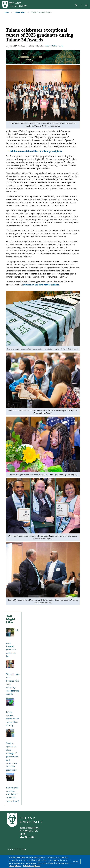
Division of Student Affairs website (41, 285)
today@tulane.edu (54, 46)
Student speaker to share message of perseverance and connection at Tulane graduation (12, 756)
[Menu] (86, 5)
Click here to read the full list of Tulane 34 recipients (35, 151)
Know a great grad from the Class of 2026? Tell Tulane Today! (13, 794)
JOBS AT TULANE (17, 849)
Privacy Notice (15, 866)
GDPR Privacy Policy (32, 866)
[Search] (76, 6)
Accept (76, 862)
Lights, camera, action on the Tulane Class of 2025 (12, 719)
